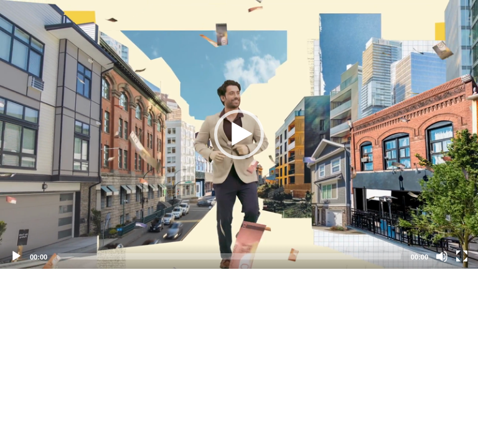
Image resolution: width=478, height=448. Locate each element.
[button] (239, 134)
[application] (239, 134)
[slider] (229, 256)
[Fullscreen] (462, 256)
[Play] (16, 256)
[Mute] (442, 256)
